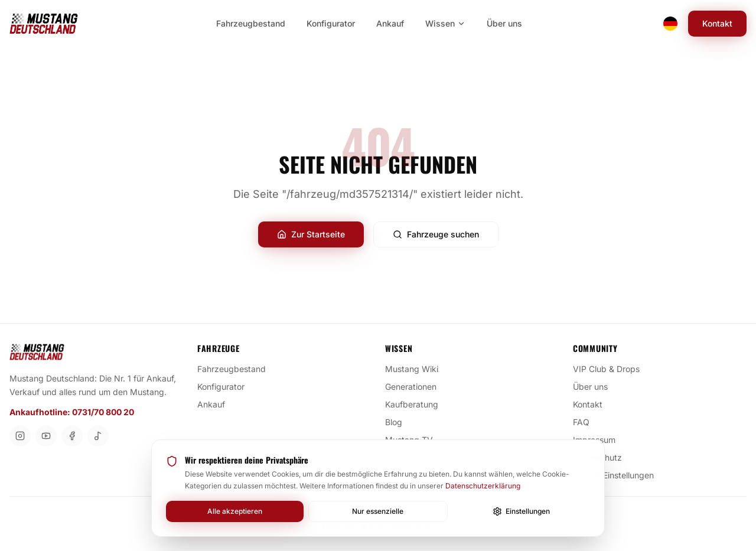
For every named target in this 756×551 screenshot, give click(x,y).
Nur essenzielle (378, 511)
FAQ (586, 422)
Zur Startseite (311, 234)
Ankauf (216, 404)
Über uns (595, 386)
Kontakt (717, 23)
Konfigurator (226, 386)
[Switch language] (670, 24)
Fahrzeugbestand (236, 369)
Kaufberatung (416, 404)
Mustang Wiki (416, 369)
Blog (398, 422)
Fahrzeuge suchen (436, 234)
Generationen (416, 386)
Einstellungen (521, 511)
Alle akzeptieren (235, 511)
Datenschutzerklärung (483, 486)
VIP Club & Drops (611, 369)
